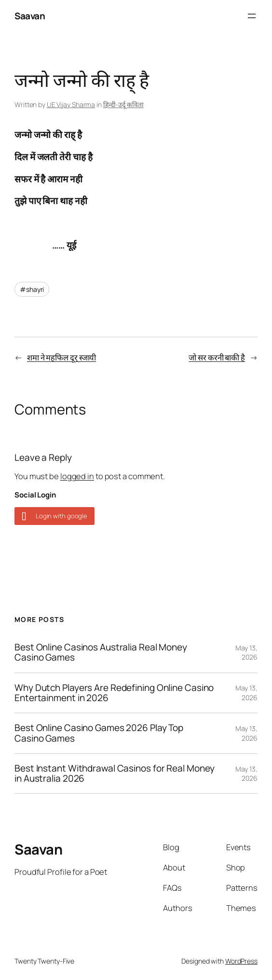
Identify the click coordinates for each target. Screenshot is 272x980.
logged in (77, 476)
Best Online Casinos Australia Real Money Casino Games (101, 653)
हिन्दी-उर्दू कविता (123, 104)
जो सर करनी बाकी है (217, 357)
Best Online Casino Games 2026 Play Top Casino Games (99, 733)
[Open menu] (252, 16)
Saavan (30, 16)
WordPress (241, 961)
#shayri (32, 289)
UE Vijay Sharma (71, 104)
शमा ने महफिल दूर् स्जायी (61, 357)
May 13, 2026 (246, 653)
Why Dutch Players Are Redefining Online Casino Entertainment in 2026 (114, 693)
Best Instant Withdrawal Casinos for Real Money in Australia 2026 (115, 774)
